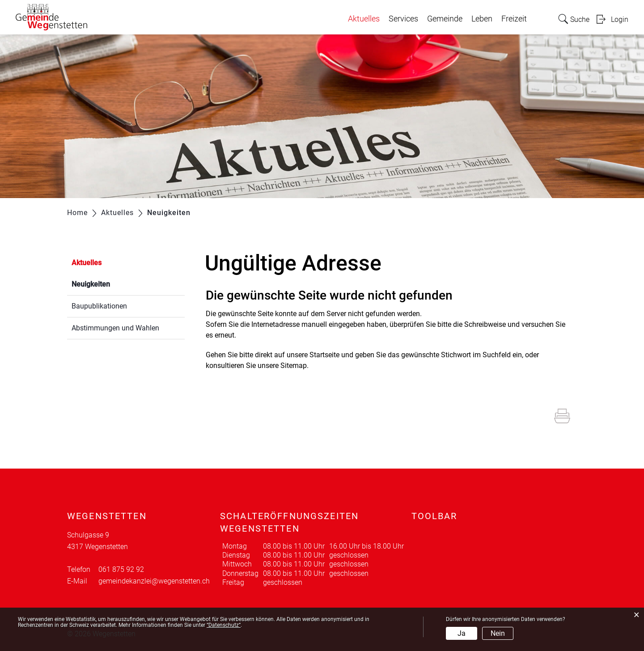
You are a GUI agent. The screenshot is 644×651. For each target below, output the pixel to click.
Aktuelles (364, 19)
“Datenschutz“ (224, 625)
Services (403, 19)
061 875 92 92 (121, 569)
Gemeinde (445, 19)
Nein (498, 633)
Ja (462, 633)
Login (620, 19)
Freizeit (514, 19)
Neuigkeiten (112, 283)
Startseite (324, 355)
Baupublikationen (99, 306)
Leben (482, 19)
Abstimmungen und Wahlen (115, 328)
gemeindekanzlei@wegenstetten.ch (154, 581)
